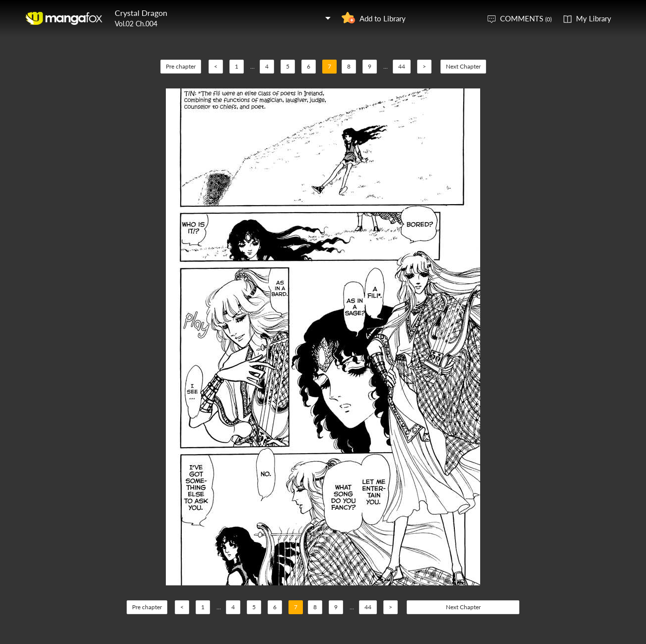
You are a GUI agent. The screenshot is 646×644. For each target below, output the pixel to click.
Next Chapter (463, 66)
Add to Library (383, 18)
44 (402, 66)
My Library (594, 18)
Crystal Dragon (141, 13)
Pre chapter (181, 66)
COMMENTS (526, 18)
